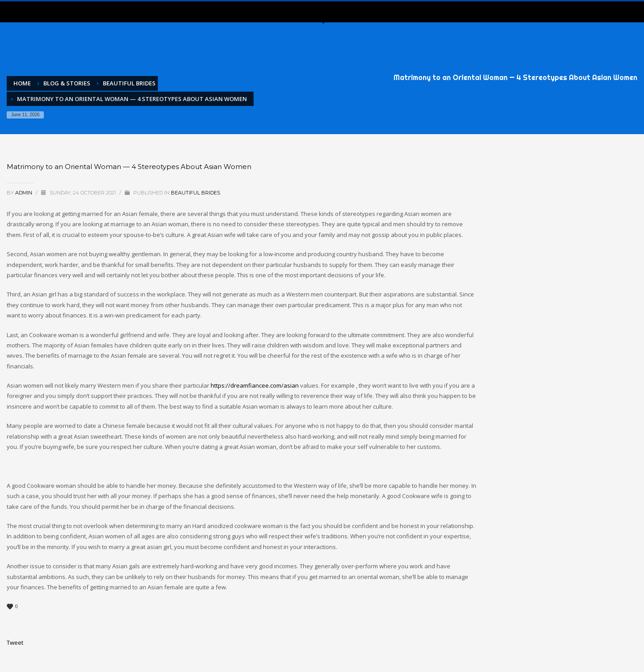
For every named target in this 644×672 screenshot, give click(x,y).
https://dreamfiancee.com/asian (255, 385)
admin (24, 193)
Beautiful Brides (195, 193)
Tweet (15, 642)
